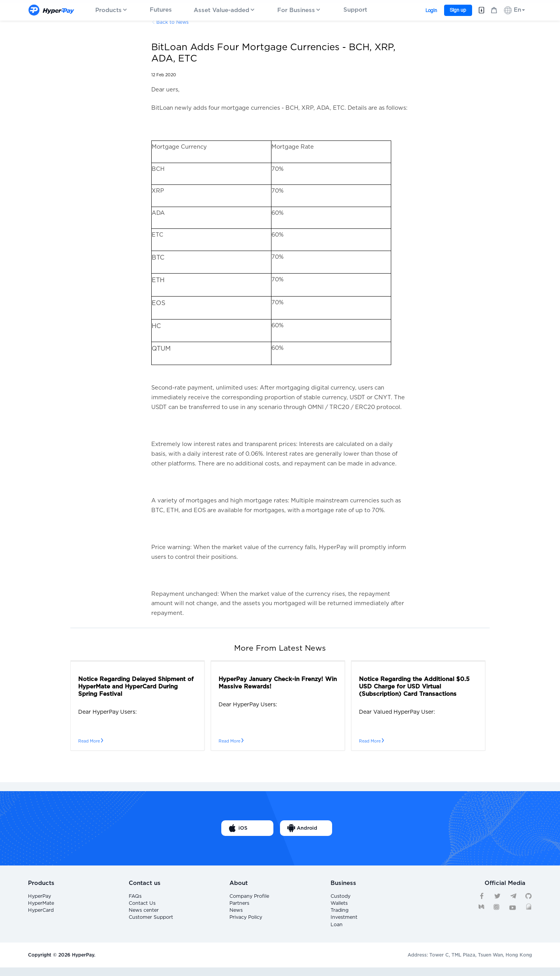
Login (431, 10)
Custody (340, 897)
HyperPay (39, 897)
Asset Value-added (225, 10)
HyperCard (41, 915)
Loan (336, 932)
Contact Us (142, 906)
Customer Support (150, 923)
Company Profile (249, 897)
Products (112, 10)
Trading (339, 915)
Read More (91, 741)
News (236, 915)
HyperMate (41, 906)
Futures (161, 10)
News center (143, 915)
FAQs (135, 897)
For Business (299, 10)
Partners (239, 906)
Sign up (458, 10)
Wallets (339, 906)
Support (355, 10)
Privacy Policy (246, 923)
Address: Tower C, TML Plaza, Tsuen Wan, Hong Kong (470, 964)
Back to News (172, 22)
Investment (343, 923)
